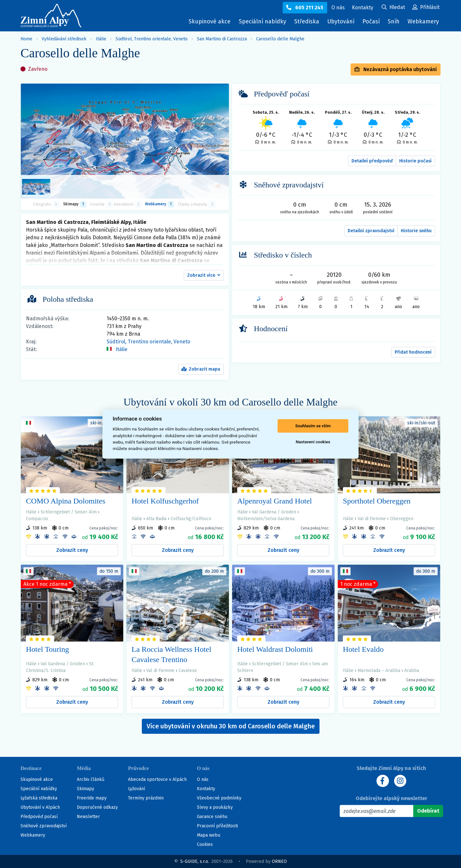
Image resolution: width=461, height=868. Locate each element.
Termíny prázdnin (146, 798)
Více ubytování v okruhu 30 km (231, 726)
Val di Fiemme (372, 519)
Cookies (205, 844)
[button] (204, 275)
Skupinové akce (208, 21)
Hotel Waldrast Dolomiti (275, 649)
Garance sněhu (212, 817)
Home (26, 39)
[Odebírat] (428, 811)
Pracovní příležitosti (217, 826)
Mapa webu (209, 835)
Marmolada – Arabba (379, 671)
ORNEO (279, 861)
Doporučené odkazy (97, 807)
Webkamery (423, 21)
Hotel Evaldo (363, 649)
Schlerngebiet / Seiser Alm (69, 512)
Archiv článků (91, 779)
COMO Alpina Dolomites (66, 501)
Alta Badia (156, 519)
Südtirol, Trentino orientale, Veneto (152, 39)
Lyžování (137, 789)
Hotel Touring (48, 649)
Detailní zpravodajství (371, 231)
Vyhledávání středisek (64, 39)
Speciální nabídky (261, 21)
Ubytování (342, 23)
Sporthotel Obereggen (377, 501)
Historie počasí (415, 161)
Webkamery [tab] (159, 204)
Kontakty (206, 789)
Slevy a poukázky (215, 807)
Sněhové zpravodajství (44, 826)
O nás (203, 779)
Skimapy (85, 789)
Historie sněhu (416, 231)
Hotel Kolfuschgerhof (165, 501)
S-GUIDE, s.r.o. (195, 861)
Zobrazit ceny (72, 550)
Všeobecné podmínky (219, 798)
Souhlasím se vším (313, 426)
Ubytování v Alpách (40, 807)
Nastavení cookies (313, 442)
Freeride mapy (92, 798)
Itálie (101, 39)
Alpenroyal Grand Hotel (275, 501)
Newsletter (88, 817)
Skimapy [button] (75, 204)
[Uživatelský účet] (393, 8)
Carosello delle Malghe (280, 39)
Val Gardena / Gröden (274, 512)
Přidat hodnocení (413, 352)
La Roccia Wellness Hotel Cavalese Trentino (171, 654)
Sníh (395, 23)
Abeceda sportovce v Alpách (157, 779)
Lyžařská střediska (39, 798)
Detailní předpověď (372, 161)
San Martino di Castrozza (222, 39)
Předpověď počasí (39, 817)
